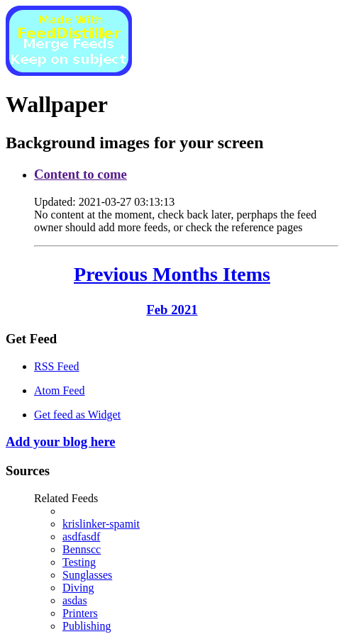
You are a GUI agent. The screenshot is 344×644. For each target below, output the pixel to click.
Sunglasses (87, 575)
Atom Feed (60, 390)
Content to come (81, 174)
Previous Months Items (172, 274)
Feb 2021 (172, 310)
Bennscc (82, 549)
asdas (75, 600)
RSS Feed (57, 366)
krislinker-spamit (101, 524)
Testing (79, 562)
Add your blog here (61, 442)
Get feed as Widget (77, 415)
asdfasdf (81, 537)
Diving (78, 588)
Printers (80, 613)
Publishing (87, 626)
